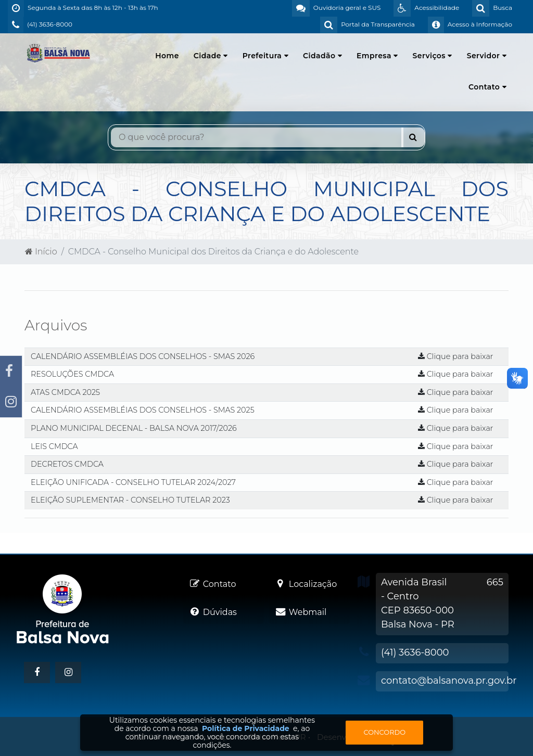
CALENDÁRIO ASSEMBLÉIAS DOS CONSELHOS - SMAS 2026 (143, 356)
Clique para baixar (456, 356)
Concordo (384, 732)
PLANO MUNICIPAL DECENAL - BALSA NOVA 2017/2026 (134, 428)
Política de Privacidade (246, 728)
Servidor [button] (487, 56)
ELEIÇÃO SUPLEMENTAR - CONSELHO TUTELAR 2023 (130, 500)
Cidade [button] (211, 56)
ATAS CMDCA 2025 (65, 392)
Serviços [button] (433, 56)
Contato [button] (487, 87)
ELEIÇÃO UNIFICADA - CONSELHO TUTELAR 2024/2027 (133, 482)
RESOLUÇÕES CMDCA (72, 374)
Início (41, 252)
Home (167, 56)
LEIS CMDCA (54, 446)
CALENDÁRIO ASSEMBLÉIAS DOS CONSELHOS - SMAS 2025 (143, 410)
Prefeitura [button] (265, 56)
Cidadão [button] (322, 56)
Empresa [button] (377, 56)
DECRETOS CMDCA (67, 464)
